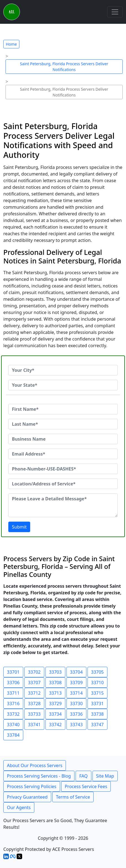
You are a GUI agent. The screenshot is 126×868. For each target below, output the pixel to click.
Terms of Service (73, 797)
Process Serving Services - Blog (39, 776)
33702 (34, 672)
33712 (34, 693)
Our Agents (19, 807)
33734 (55, 714)
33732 (13, 714)
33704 (76, 672)
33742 (55, 725)
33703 (55, 672)
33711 (13, 693)
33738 (97, 714)
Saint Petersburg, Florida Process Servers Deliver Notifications (64, 67)
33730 (76, 704)
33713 (55, 693)
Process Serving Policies (32, 786)
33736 (76, 714)
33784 (13, 735)
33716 (13, 704)
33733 (34, 714)
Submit (19, 527)
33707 (34, 683)
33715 (97, 693)
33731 (97, 704)
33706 (13, 683)
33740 (13, 725)
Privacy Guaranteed (27, 797)
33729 (55, 704)
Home (11, 44)
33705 (97, 672)
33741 (34, 725)
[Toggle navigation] (115, 12)
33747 (97, 725)
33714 (76, 693)
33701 (13, 672)
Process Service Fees (86, 786)
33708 (55, 683)
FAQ (83, 776)
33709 (76, 683)
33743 (76, 725)
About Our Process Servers (35, 765)
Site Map (105, 776)
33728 (34, 704)
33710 (97, 683)
